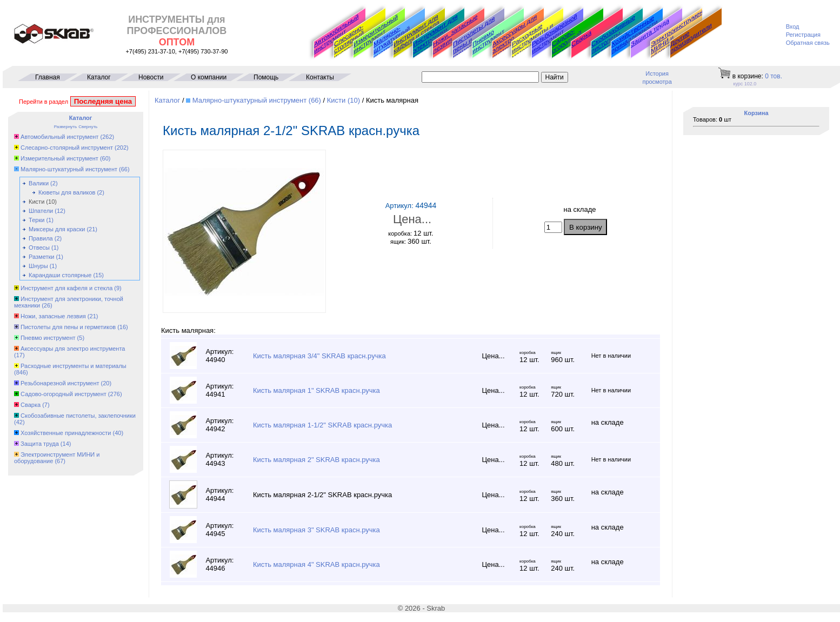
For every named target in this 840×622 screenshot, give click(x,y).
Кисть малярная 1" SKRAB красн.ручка (316, 390)
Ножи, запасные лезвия (455, 34)
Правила (41, 238)
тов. (774, 76)
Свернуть (88, 127)
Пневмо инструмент (488, 41)
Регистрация (803, 35)
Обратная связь (808, 43)
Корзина (756, 113)
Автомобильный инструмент (336, 34)
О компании (209, 77)
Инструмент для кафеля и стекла (416, 34)
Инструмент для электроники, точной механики (436, 37)
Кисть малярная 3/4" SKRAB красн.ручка (319, 356)
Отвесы (39, 248)
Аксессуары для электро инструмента (73, 349)
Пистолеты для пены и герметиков (68, 327)
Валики (39, 183)
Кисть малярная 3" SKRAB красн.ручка (316, 530)
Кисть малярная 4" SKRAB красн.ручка (316, 564)
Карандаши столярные (60, 275)
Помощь (266, 77)
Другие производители (691, 38)
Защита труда (650, 32)
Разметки (41, 257)
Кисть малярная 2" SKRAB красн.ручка (316, 460)
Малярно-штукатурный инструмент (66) (257, 100)
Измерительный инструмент (376, 34)
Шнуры (38, 266)
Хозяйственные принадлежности (634, 34)
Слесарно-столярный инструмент (350, 42)
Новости (151, 77)
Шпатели (41, 211)
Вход (793, 26)
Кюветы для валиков (67, 192)
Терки (36, 220)
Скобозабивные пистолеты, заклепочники (613, 37)
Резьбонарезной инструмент (555, 34)
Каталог (99, 77)
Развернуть (65, 127)
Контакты (320, 77)
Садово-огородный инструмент (568, 44)
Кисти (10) (344, 100)
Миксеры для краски (57, 229)
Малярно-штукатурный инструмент (392, 43)
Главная (48, 77)
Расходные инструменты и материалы (74, 366)
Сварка (581, 38)
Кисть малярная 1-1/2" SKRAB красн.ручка (322, 425)
